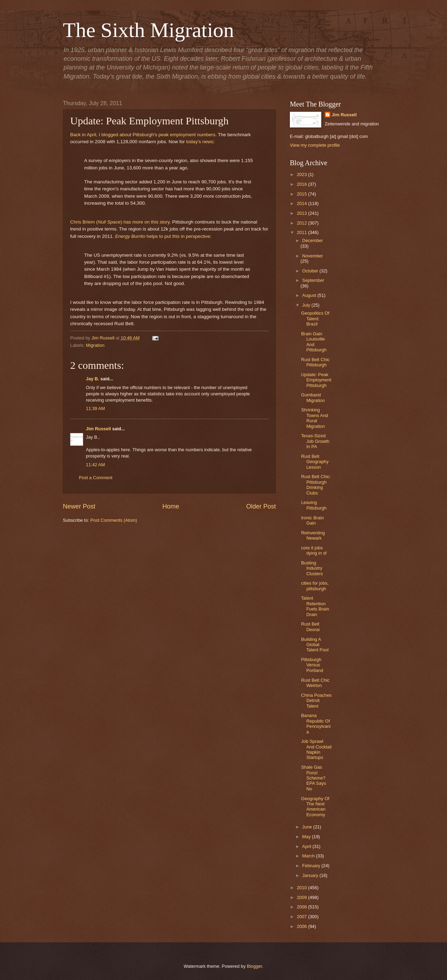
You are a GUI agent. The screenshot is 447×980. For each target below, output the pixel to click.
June (308, 827)
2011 (302, 232)
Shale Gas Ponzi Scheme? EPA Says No (313, 778)
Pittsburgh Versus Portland (312, 665)
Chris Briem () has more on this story (120, 222)
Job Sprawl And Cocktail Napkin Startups (316, 749)
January (311, 875)
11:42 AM (95, 465)
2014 (302, 203)
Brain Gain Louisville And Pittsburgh (314, 342)
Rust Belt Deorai (310, 627)
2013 (302, 213)
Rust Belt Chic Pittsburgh (315, 362)
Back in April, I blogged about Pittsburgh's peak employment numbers (143, 135)
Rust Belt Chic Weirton (315, 683)
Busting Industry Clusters (312, 568)
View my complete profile (315, 145)
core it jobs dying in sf (314, 550)
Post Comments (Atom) (114, 520)
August (310, 295)
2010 (302, 888)
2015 (302, 194)
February (312, 866)
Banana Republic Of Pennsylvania (316, 723)
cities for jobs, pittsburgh (315, 586)
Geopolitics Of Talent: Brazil (315, 319)
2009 (302, 897)
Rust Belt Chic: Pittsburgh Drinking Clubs (316, 485)
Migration (95, 345)
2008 (302, 907)
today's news (200, 142)
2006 (302, 926)
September (313, 280)
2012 (302, 223)
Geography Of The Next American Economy (315, 807)
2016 (302, 184)
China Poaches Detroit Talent (316, 701)
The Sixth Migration (148, 30)
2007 (302, 917)
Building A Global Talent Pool (315, 645)
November (312, 256)
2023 (302, 174)
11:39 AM (95, 408)
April (307, 846)
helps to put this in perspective (162, 236)
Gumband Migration (313, 397)
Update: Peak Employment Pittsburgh (316, 380)
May (307, 837)
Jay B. (93, 379)
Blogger (255, 966)
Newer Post (79, 506)
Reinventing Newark (313, 535)
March (309, 856)
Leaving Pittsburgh (314, 505)
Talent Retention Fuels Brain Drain (315, 606)
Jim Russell (98, 429)
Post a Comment (96, 478)
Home (171, 506)
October (311, 271)
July (307, 305)
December (312, 240)
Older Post (261, 506)
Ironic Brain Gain (312, 520)
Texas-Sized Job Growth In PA (315, 441)
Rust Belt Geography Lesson (315, 462)
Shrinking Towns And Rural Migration (314, 418)
